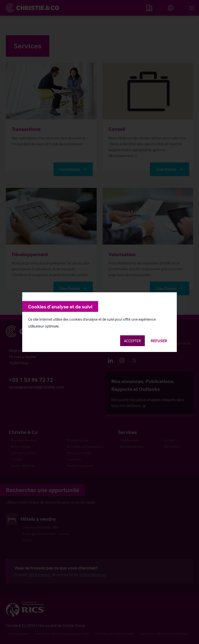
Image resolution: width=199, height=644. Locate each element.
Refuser (159, 341)
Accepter (132, 341)
